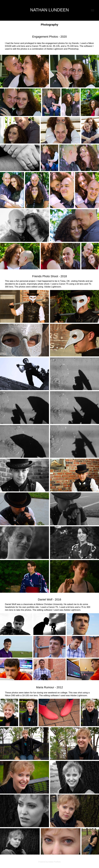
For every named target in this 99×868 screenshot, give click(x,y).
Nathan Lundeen (49, 10)
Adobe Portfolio (55, 862)
